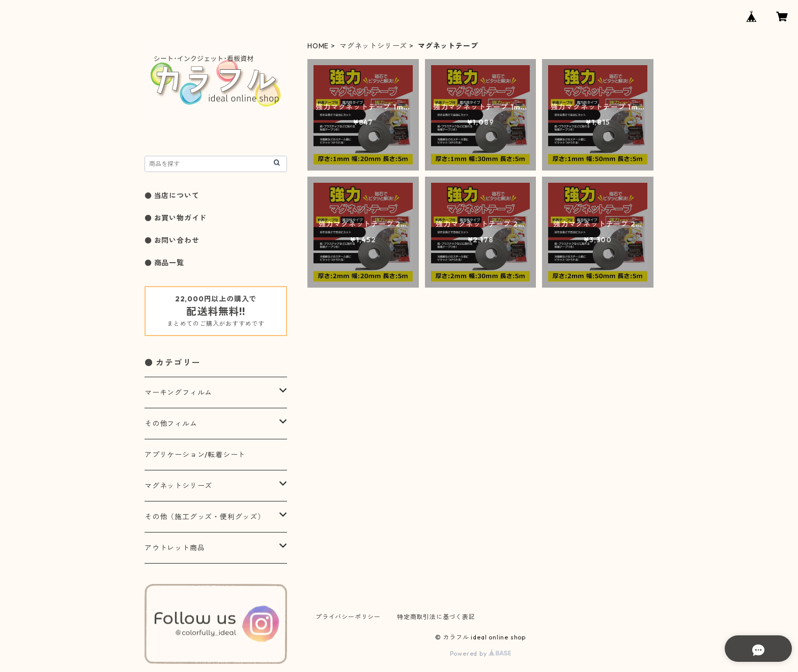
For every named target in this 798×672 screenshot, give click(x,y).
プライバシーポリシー (348, 617)
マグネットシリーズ (373, 46)
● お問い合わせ (172, 240)
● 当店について (172, 195)
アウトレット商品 (175, 548)
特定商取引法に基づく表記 (436, 617)
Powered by (481, 653)
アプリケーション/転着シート (195, 455)
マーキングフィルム (178, 393)
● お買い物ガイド (176, 218)
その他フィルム (171, 424)
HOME (318, 46)
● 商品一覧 (164, 263)
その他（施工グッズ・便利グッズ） (205, 517)
